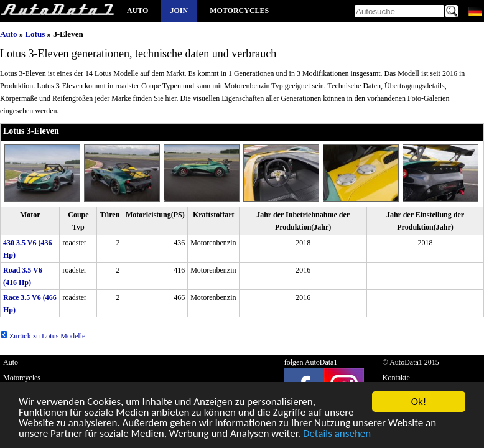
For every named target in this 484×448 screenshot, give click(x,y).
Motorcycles (239, 11)
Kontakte (396, 378)
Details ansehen (337, 435)
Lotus (35, 34)
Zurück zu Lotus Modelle (43, 336)
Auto (137, 11)
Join (179, 11)
